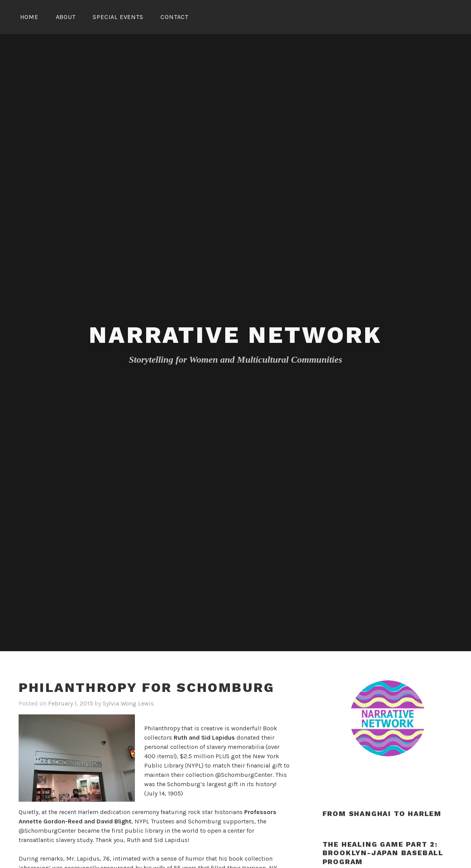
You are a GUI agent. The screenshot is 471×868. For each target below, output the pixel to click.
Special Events (118, 17)
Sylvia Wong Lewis (128, 703)
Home (29, 17)
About (66, 17)
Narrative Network (235, 335)
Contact (174, 17)
